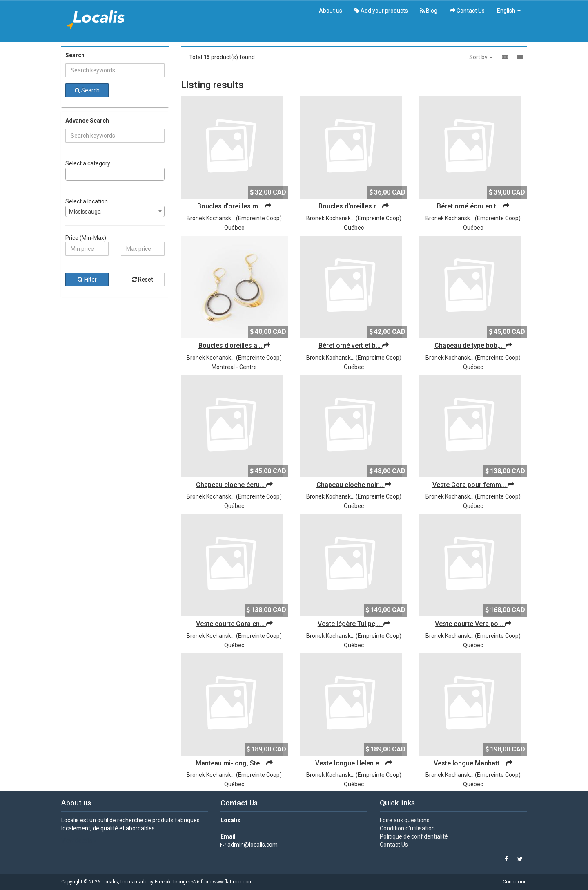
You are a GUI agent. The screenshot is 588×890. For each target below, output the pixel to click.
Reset (143, 280)
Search (87, 90)
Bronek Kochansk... (211, 218)
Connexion (515, 882)
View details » (79, 841)
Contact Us (467, 11)
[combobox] (115, 174)
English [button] (509, 11)
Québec (234, 228)
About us (331, 11)
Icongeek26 (186, 882)
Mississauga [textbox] (85, 212)
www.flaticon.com (233, 882)
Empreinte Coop (259, 218)
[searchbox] (70, 174)
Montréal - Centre (234, 367)
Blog (429, 11)
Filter (87, 280)
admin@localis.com (253, 845)
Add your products (381, 11)
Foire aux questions (405, 820)
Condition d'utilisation (407, 828)
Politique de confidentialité (414, 836)
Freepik (163, 882)
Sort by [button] (481, 57)
